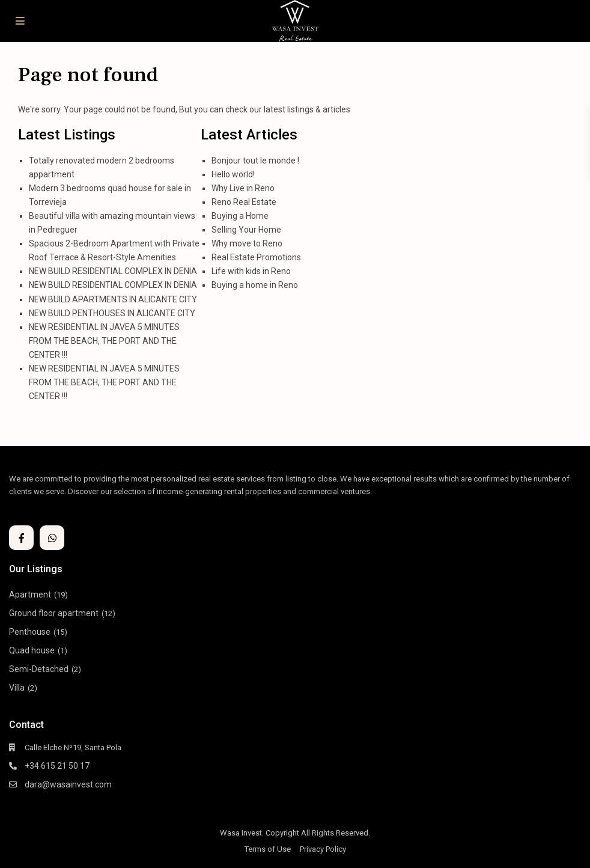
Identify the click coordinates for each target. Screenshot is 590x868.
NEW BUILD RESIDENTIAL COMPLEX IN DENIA (113, 271)
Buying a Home (240, 216)
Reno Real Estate (244, 202)
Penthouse (30, 632)
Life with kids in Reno (251, 271)
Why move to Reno (247, 243)
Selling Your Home (246, 230)
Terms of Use (268, 849)
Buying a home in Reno (255, 285)
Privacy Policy (323, 849)
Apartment (30, 594)
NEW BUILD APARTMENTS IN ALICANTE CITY (113, 299)
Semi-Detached (39, 669)
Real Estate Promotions (256, 257)
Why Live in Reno (243, 188)
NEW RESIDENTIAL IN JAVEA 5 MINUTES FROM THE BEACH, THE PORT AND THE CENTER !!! (104, 341)
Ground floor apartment (54, 613)
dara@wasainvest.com (68, 784)
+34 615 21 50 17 (57, 766)
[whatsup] (52, 538)
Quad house (32, 650)
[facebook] (21, 538)
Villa (17, 688)
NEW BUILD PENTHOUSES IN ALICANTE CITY (112, 313)
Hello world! (233, 174)
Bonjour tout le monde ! (255, 160)
